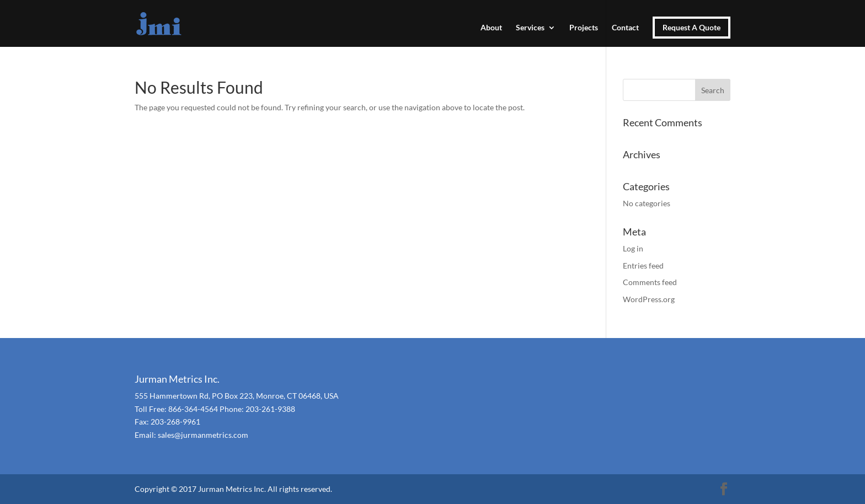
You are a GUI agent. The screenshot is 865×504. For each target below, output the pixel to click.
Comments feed (650, 282)
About (491, 28)
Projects (584, 28)
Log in (633, 248)
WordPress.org (649, 299)
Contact (625, 28)
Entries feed (643, 266)
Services (530, 28)
